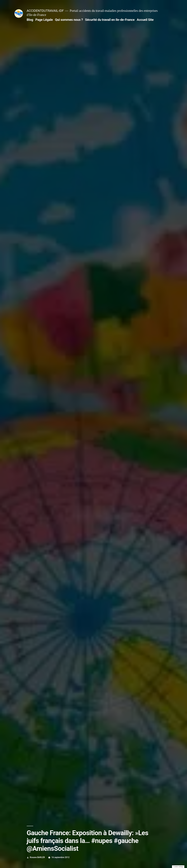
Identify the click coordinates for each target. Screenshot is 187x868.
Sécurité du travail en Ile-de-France (110, 20)
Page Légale (44, 20)
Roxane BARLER (37, 857)
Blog (30, 20)
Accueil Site (145, 20)
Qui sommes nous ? (69, 20)
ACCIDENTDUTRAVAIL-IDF (45, 11)
